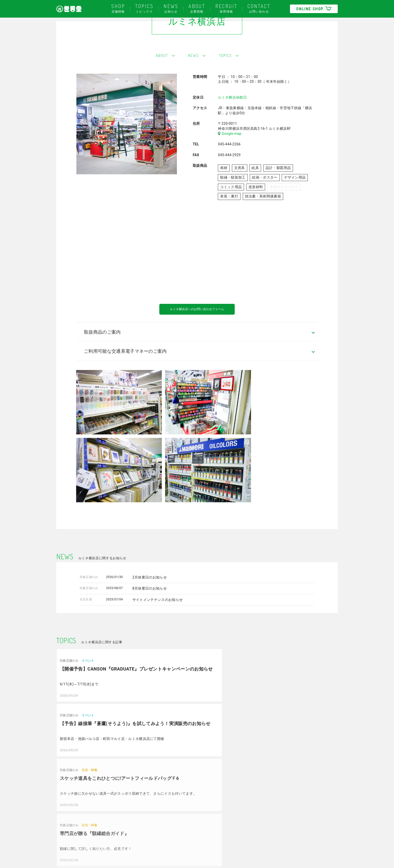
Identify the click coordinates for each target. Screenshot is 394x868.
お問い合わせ (259, 8)
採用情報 (226, 8)
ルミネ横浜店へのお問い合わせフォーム (197, 333)
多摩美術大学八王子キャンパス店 (200, 846)
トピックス (144, 8)
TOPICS (229, 78)
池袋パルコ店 (131, 817)
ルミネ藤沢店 (131, 846)
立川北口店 (129, 824)
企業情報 (197, 8)
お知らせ (171, 8)
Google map (230, 157)
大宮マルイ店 (184, 832)
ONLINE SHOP (314, 9)
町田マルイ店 (184, 824)
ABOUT (158, 78)
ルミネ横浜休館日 (232, 120)
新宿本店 (127, 809)
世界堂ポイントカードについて (81, 830)
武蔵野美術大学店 (187, 809)
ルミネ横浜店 (131, 839)
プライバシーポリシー (74, 850)
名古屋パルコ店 (186, 817)
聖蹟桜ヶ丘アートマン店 (140, 832)
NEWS (193, 78)
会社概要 (63, 809)
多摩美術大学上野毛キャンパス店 (200, 839)
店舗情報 (118, 8)
